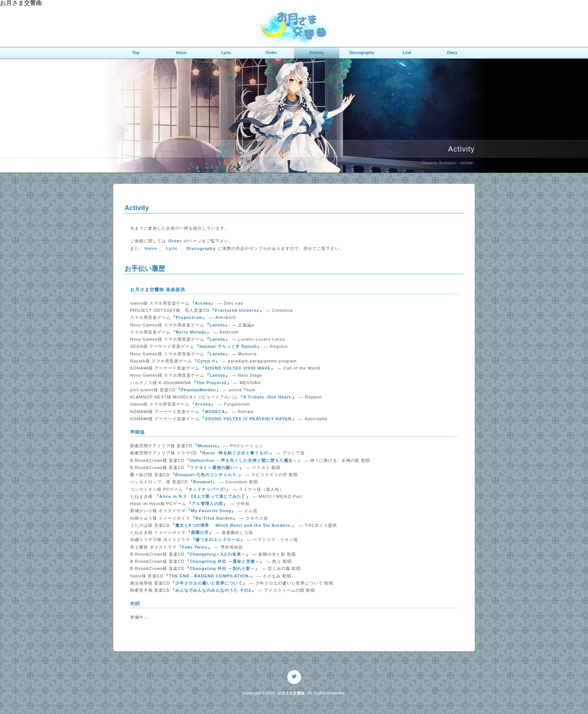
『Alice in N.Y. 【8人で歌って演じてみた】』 (203, 496)
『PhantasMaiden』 (198, 390)
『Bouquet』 (203, 482)
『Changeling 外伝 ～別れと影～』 (222, 568)
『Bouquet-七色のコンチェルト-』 (207, 475)
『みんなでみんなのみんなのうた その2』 (213, 590)
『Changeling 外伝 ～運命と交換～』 (225, 561)
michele (466, 163)
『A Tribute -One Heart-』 (268, 397)
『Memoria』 (207, 446)
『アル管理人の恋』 (207, 504)
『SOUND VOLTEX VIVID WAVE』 (238, 368)
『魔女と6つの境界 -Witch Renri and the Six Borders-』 (233, 525)
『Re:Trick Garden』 (214, 518)
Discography (362, 53)
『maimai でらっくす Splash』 (228, 346)
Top (136, 53)
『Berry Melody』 (191, 332)
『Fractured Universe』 (237, 310)
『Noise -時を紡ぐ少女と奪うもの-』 (236, 453)
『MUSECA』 (215, 412)
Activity (316, 53)
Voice (181, 53)
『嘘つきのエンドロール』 (218, 540)
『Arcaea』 (203, 303)
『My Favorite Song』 (211, 511)
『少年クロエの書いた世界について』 (209, 583)
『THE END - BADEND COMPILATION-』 (209, 576)
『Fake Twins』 (195, 547)
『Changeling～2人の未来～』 (218, 554)
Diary (452, 53)
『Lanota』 (217, 325)
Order (271, 53)
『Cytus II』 (206, 361)
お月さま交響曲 (291, 693)
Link (407, 53)
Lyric (226, 53)
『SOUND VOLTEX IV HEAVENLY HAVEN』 (248, 419)
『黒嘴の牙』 (200, 532)
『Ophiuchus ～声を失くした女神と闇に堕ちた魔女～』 (244, 460)
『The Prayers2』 (212, 383)
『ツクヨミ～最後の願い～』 (214, 467)
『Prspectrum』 (189, 317)
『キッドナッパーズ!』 (207, 489)
